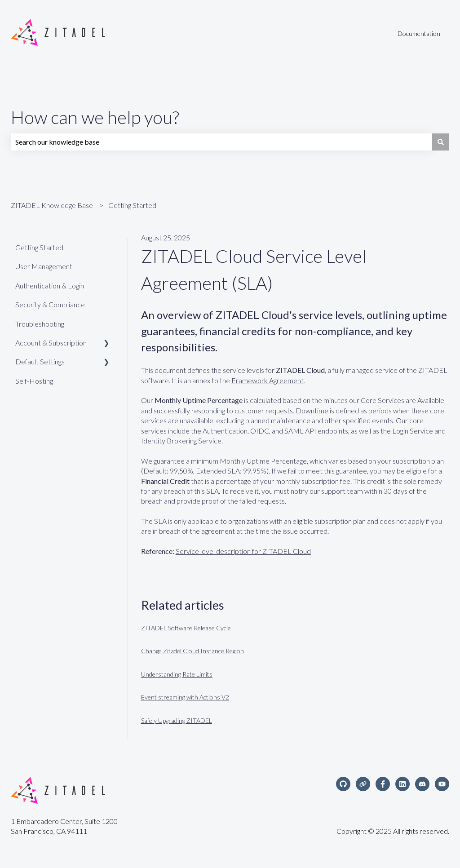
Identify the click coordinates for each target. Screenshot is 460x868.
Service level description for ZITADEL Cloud (243, 551)
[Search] (441, 142)
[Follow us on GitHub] (343, 784)
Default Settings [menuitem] (40, 361)
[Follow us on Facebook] (383, 784)
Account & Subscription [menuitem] (51, 343)
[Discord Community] (422, 784)
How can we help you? (95, 117)
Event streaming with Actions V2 (185, 697)
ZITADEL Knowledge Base (52, 205)
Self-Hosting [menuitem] (34, 381)
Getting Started (132, 205)
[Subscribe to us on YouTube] (442, 784)
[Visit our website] (363, 784)
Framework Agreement (268, 380)
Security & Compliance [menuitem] (50, 304)
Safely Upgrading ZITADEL (177, 720)
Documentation (419, 33)
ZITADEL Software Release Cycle (186, 628)
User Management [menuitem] (44, 266)
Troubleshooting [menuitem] (40, 324)
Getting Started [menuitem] (39, 247)
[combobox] (221, 142)
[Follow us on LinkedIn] (402, 784)
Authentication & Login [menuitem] (50, 286)
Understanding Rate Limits (177, 674)
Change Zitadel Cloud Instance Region (192, 651)
